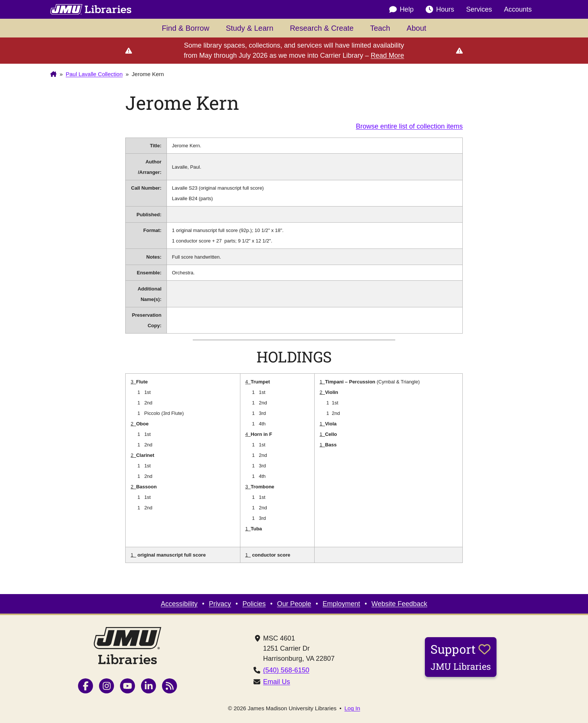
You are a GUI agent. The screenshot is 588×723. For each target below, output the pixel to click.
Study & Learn (250, 28)
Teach (380, 28)
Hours (440, 10)
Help (401, 10)
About (416, 28)
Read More (388, 55)
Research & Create (322, 28)
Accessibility (179, 604)
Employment (341, 604)
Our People (294, 604)
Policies (254, 604)
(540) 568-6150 (286, 670)
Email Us (277, 682)
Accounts (518, 9)
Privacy (220, 604)
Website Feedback (400, 604)
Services (479, 9)
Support (461, 657)
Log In (352, 708)
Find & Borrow (185, 28)
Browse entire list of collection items (409, 126)
